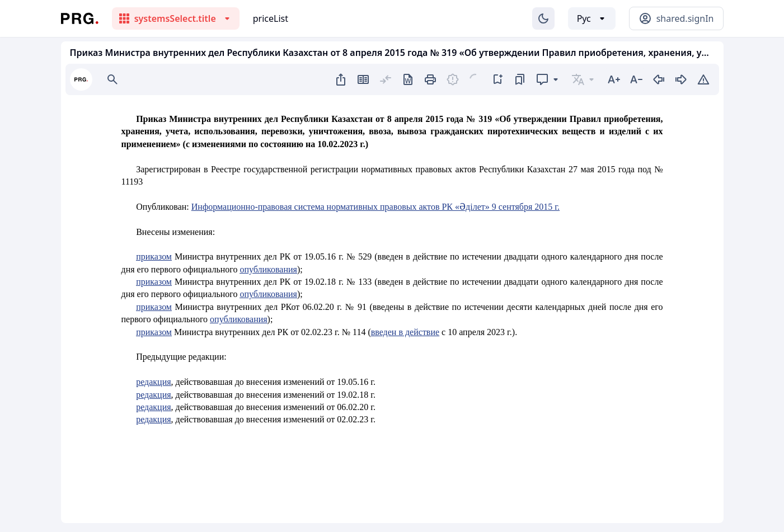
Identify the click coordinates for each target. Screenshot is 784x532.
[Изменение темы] (543, 18)
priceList (271, 18)
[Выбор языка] (592, 18)
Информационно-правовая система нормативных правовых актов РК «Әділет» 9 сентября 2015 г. (375, 207)
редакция (153, 382)
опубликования (268, 269)
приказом (154, 256)
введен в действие (405, 332)
